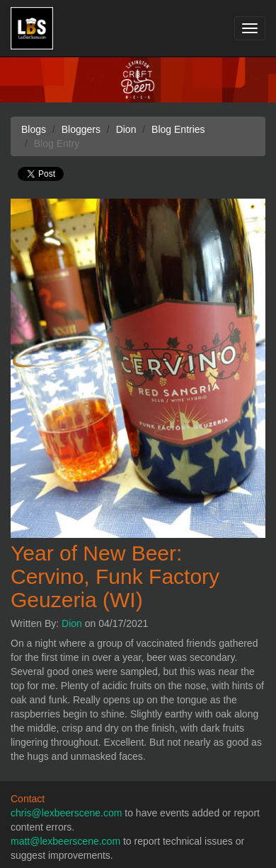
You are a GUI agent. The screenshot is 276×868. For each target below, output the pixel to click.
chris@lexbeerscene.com (66, 813)
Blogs (34, 129)
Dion (72, 623)
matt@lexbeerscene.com (65, 841)
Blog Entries (178, 129)
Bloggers (81, 129)
